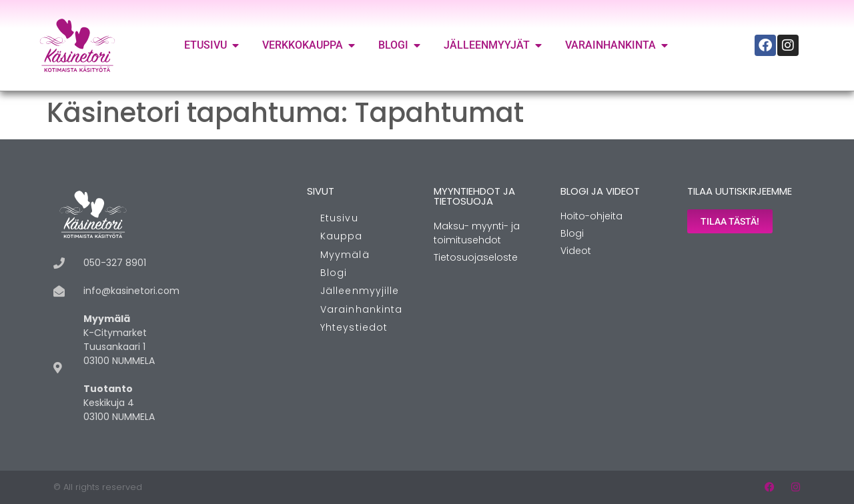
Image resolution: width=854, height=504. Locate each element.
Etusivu (339, 218)
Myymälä (345, 255)
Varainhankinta (361, 309)
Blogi (334, 273)
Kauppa (342, 236)
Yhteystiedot (354, 327)
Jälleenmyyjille (360, 291)
